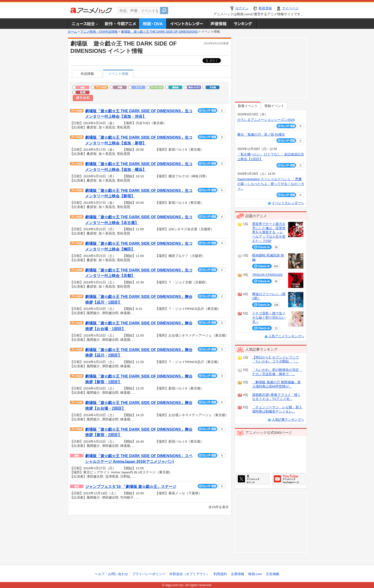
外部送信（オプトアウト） (189, 574)
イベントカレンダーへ (288, 203)
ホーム (72, 32)
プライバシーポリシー (149, 574)
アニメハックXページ (253, 479)
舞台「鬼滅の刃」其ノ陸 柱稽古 (261, 135)
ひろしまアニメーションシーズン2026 (266, 120)
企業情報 (238, 574)
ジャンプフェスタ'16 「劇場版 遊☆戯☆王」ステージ (131, 487)
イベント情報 (118, 74)
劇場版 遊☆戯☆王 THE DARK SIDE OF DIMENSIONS (160, 32)
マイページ (290, 8)
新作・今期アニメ (120, 24)
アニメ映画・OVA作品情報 (99, 32)
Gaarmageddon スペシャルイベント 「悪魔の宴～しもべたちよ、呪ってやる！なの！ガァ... (271, 184)
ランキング (243, 24)
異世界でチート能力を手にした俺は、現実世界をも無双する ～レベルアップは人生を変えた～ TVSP (269, 232)
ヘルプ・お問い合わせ (111, 574)
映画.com (255, 574)
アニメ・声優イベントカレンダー (187, 24)
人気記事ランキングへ (288, 420)
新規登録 (265, 8)
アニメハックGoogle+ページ (289, 479)
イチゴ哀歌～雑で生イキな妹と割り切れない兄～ (269, 317)
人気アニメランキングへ (286, 336)
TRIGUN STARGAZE (267, 275)
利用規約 (220, 574)
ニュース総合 (84, 24)
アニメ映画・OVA (153, 24)
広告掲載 (273, 574)
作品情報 (87, 74)
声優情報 (218, 24)
